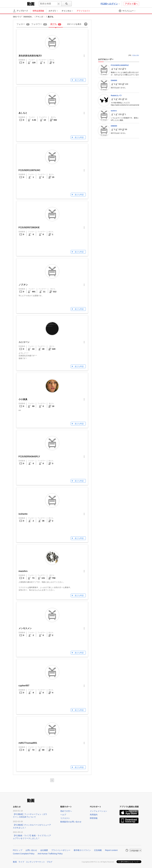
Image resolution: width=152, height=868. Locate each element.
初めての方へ (66, 811)
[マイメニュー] (127, 11)
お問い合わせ (31, 850)
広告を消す (136, 55)
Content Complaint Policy (24, 854)
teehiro (114, 111)
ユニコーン (24, 342)
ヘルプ (63, 815)
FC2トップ (18, 850)
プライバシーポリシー (61, 850)
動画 (15, 862)
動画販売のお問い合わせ (71, 822)
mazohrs (23, 571)
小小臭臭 (23, 399)
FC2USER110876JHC (29, 170)
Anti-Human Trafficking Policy (50, 854)
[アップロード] (20, 11)
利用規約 (94, 815)
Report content (111, 850)
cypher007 (24, 686)
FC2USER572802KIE (29, 227)
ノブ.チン (23, 285)
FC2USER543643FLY (29, 457)
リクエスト (65, 818)
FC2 (20, 4)
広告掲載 (98, 850)
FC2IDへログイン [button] (110, 4)
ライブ (21, 862)
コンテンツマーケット (35, 862)
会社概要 (44, 850)
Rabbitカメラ (116, 95)
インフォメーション (98, 811)
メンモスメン (25, 628)
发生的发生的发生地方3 (30, 56)
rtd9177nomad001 (28, 743)
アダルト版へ (131, 4)
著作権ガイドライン (82, 850)
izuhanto (23, 514)
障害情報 (94, 818)
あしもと (23, 113)
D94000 (114, 80)
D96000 (114, 126)
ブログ (49, 862)
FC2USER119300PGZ (120, 65)
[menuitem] (54, 11)
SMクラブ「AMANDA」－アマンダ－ (29, 17)
